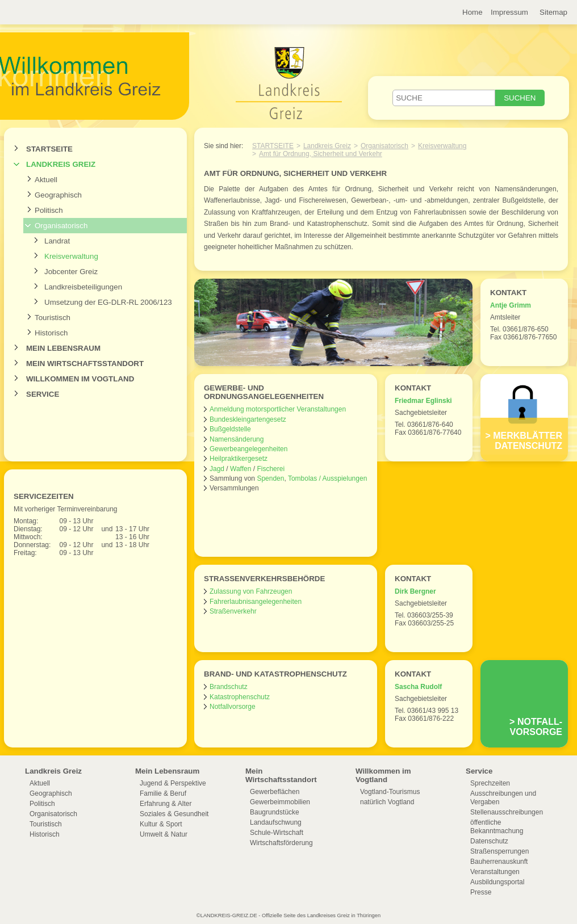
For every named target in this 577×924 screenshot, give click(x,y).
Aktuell (46, 180)
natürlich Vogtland (387, 802)
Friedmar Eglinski (423, 401)
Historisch (51, 333)
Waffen (241, 469)
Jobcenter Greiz (71, 272)
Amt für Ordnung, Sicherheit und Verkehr (321, 154)
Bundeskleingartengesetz (248, 419)
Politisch (49, 210)
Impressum (509, 12)
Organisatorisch (61, 226)
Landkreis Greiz (61, 164)
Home (473, 12)
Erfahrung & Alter (166, 804)
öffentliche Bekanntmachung (497, 827)
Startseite (49, 149)
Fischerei (271, 469)
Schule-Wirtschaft (277, 833)
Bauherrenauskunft (499, 862)
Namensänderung (237, 439)
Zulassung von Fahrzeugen (251, 591)
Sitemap (553, 12)
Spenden (270, 478)
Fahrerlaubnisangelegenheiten (256, 602)
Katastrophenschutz (240, 697)
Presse (481, 892)
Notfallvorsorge (233, 707)
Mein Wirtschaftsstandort (85, 364)
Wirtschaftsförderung (281, 843)
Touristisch (53, 318)
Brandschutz (229, 687)
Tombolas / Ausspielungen (327, 478)
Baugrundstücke (275, 812)
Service (43, 394)
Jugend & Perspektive (173, 783)
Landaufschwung (276, 822)
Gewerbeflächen (275, 792)
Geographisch (58, 195)
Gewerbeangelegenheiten (248, 449)
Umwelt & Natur (164, 834)
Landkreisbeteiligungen (83, 287)
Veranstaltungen (495, 872)
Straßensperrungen (499, 851)
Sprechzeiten (490, 783)
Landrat (57, 241)
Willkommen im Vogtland (80, 379)
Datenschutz (489, 841)
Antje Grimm (511, 305)
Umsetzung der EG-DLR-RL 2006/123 (108, 302)
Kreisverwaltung (71, 256)
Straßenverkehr (233, 611)
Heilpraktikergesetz (239, 459)
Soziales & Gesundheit (174, 814)
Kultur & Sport (161, 824)
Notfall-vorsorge (536, 727)
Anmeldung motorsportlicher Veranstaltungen (278, 409)
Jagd (217, 469)
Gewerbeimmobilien (280, 802)
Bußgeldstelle (230, 429)
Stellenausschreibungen (507, 812)
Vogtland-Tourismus (390, 792)
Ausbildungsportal (497, 882)
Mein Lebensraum (63, 348)
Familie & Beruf (163, 793)
